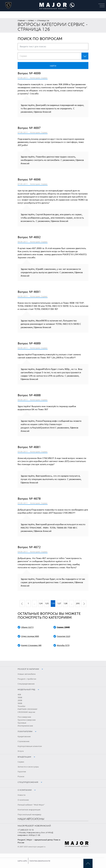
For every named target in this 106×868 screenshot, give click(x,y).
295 (78, 604)
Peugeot (21, 840)
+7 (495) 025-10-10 (26, 830)
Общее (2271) (27, 627)
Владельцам (24, 757)
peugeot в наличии (28, 669)
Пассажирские (24, 717)
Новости (22, 795)
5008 (20, 703)
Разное (21, 777)
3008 (20, 698)
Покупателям (25, 732)
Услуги (21, 751)
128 (65, 604)
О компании (25, 790)
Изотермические (25, 726)
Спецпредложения (26, 684)
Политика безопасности (40, 861)
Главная (21, 21)
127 (59, 604)
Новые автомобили (27, 674)
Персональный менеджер (29, 815)
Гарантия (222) (64, 636)
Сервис (31, 21)
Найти (53, 66)
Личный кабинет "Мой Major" (31, 805)
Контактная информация (29, 810)
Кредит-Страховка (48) (31, 645)
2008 (20, 700)
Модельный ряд (26, 690)
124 (41, 604)
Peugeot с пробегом (27, 679)
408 (19, 695)
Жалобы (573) (63, 645)
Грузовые (22, 723)
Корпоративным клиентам (30, 746)
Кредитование (24, 737)
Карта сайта (22, 861)
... (34, 604)
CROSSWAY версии (26, 712)
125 (47, 604)
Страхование (24, 741)
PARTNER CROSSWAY (27, 709)
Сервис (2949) (63, 627)
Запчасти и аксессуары (28, 767)
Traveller (22, 706)
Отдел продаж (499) (30, 636)
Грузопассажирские (27, 720)
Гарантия (22, 772)
